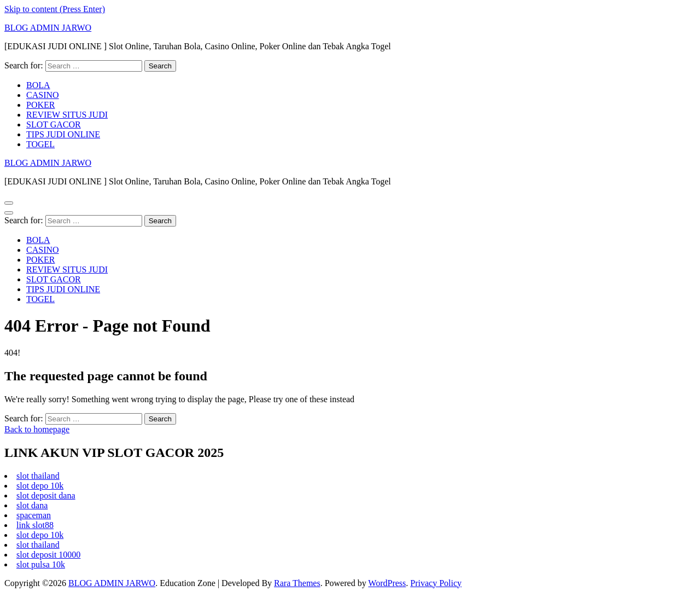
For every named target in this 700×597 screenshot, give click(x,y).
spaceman (34, 515)
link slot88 (35, 525)
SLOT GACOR (54, 124)
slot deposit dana (46, 495)
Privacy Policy (436, 583)
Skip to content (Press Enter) (55, 9)
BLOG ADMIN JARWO (48, 28)
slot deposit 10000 (48, 555)
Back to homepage (37, 429)
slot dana (32, 505)
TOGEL (40, 144)
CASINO (43, 95)
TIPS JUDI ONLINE (63, 134)
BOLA (38, 85)
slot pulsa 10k (41, 564)
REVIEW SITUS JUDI (67, 115)
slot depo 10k (40, 486)
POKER (40, 105)
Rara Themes (297, 583)
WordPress (387, 583)
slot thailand (38, 476)
